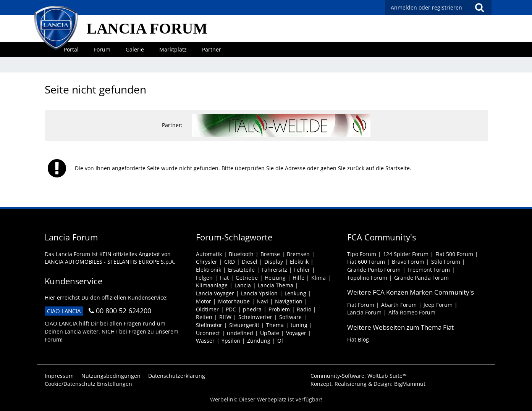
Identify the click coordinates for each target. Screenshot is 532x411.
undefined (240, 333)
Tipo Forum (362, 254)
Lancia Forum (364, 312)
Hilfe (298, 278)
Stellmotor (209, 325)
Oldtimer (207, 309)
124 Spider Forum (406, 254)
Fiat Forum (361, 305)
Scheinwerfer (255, 317)
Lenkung (295, 293)
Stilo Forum (446, 262)
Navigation (289, 301)
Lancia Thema (276, 285)
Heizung (275, 278)
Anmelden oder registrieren (426, 7)
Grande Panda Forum (421, 278)
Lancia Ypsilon (259, 293)
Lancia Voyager (215, 293)
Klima (319, 278)
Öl (280, 341)
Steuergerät (244, 325)
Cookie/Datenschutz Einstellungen (88, 384)
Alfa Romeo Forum (412, 312)
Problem (279, 309)
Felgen (204, 278)
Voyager (296, 333)
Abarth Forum (399, 305)
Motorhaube (234, 301)
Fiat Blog (358, 339)
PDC (231, 309)
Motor (204, 301)
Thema (275, 325)
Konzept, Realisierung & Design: (368, 384)
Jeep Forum (438, 305)
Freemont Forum (429, 270)
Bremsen (298, 254)
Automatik (209, 254)
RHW (225, 317)
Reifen (204, 317)
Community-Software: (359, 376)
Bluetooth (241, 254)
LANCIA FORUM (147, 28)
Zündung (259, 341)
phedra (252, 309)
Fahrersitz (274, 270)
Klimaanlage (212, 285)
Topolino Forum (367, 278)
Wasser (205, 341)
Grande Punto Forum (374, 270)
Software (290, 317)
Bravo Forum (408, 262)
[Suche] (480, 8)
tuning (299, 325)
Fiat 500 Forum (454, 254)
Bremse (270, 254)
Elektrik (299, 262)
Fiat (224, 278)
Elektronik (209, 270)
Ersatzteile (241, 270)
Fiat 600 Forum (366, 262)
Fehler (302, 270)
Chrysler (207, 262)
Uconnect (208, 333)
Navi (262, 301)
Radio (304, 309)
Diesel (250, 262)
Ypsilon (231, 341)
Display (274, 262)
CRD (230, 262)
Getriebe (247, 278)
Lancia (243, 285)
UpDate (270, 333)
